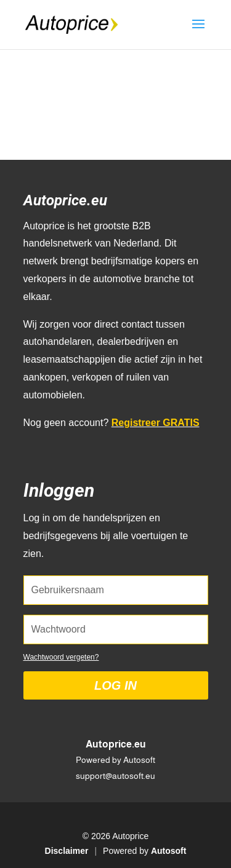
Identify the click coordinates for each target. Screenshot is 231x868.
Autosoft (169, 851)
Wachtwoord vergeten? (61, 657)
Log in (115, 685)
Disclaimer (67, 851)
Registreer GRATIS (156, 423)
